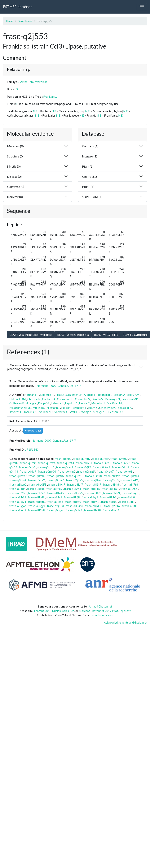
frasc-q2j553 (55, 506)
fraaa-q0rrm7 (18, 476)
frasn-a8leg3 (63, 459)
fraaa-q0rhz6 (46, 467)
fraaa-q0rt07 (56, 476)
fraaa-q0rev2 (121, 463)
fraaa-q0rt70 (93, 476)
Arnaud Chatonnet (100, 606)
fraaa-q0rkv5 (120, 467)
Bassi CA (119, 395)
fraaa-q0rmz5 (86, 471)
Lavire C (84, 403)
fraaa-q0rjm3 (65, 467)
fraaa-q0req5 (103, 463)
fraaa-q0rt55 (75, 476)
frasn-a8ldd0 (127, 497)
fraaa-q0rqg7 (105, 471)
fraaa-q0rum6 (55, 480)
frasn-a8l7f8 (130, 484)
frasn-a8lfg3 (109, 502)
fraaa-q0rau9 (82, 459)
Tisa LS (60, 395)
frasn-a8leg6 (36, 502)
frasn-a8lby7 (90, 497)
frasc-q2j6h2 (112, 506)
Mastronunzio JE (20, 408)
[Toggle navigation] (142, 7)
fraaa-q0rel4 (84, 463)
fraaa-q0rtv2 (36, 480)
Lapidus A (71, 403)
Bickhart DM (18, 399)
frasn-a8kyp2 (18, 484)
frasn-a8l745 (55, 493)
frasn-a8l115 (91, 489)
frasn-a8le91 (18, 502)
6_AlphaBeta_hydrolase (32, 82)
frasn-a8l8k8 (35, 489)
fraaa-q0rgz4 (55, 510)
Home (10, 21)
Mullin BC (39, 408)
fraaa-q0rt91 (112, 476)
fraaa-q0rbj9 (100, 459)
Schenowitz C (108, 408)
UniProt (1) (89, 176)
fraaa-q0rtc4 (131, 476)
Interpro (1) (90, 156)
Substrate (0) (16, 187)
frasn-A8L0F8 (37, 484)
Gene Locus (25, 21)
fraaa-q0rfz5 (27, 467)
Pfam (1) (88, 166)
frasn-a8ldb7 (108, 497)
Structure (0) (15, 156)
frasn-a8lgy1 (37, 506)
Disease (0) (14, 176)
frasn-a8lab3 (111, 493)
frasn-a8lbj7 (54, 497)
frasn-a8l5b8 (36, 510)
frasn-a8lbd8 (36, 497)
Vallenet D (46, 412)
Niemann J (53, 408)
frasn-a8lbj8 (72, 497)
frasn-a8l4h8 (111, 484)
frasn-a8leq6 (55, 502)
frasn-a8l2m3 (74, 506)
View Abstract (33, 431)
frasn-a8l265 (129, 489)
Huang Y (31, 403)
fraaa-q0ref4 (66, 463)
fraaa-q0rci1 (28, 463)
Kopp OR (44, 403)
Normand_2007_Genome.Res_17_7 (59, 386)
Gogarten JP (74, 395)
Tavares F (16, 412)
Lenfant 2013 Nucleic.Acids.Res (54, 611)
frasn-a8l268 (18, 493)
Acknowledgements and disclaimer (126, 622)
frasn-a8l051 (73, 489)
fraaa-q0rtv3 (74, 510)
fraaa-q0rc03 (119, 459)
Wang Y (86, 412)
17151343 (32, 449)
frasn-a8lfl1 (127, 502)
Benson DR (115, 412)
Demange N (112, 399)
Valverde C (61, 412)
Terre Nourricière (102, 615)
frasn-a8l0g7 (57, 484)
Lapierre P (47, 395)
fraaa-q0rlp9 (28, 471)
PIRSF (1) (88, 187)
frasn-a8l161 (110, 489)
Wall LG (75, 412)
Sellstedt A (125, 408)
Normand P (31, 395)
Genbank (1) (90, 146)
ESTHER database (18, 7)
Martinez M (114, 403)
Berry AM (133, 395)
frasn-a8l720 (37, 493)
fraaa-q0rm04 (47, 471)
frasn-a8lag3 (130, 493)
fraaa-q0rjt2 (83, 467)
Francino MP (130, 399)
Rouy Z (93, 408)
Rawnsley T (79, 408)
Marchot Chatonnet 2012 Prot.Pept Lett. (105, 611)
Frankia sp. (50, 97)
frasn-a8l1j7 (75, 484)
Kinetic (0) (14, 166)
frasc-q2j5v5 (74, 480)
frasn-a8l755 (74, 493)
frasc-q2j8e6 (93, 480)
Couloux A (49, 399)
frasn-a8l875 (93, 493)
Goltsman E (17, 403)
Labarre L (57, 403)
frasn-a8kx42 (129, 480)
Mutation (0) (15, 146)
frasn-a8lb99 (18, 497)
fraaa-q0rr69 (124, 471)
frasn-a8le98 (92, 510)
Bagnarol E (105, 395)
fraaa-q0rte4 (18, 480)
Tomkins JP (31, 412)
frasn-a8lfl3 (130, 506)
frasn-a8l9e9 (54, 489)
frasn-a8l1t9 (93, 484)
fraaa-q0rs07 (37, 476)
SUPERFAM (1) (92, 197)
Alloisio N (90, 395)
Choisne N (34, 399)
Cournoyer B (65, 399)
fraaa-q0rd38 (93, 506)
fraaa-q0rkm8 (101, 467)
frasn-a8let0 (73, 502)
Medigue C (100, 412)
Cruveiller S (82, 399)
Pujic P (66, 408)
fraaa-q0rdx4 (47, 463)
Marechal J (98, 403)
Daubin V (97, 399)
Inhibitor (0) (15, 197)
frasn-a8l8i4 (17, 489)
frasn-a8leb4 (111, 510)
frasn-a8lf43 (91, 502)
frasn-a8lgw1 (18, 506)
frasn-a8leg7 (18, 510)
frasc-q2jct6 (111, 480)
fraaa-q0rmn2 (66, 471)
